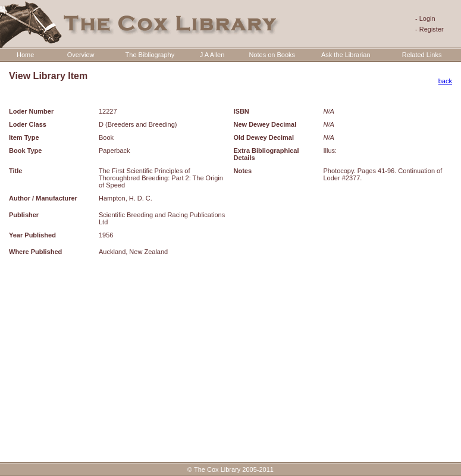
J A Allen (212, 55)
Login (427, 18)
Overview (81, 55)
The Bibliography (150, 55)
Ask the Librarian (346, 55)
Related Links (422, 55)
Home (25, 55)
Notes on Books (272, 55)
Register (432, 29)
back (445, 81)
